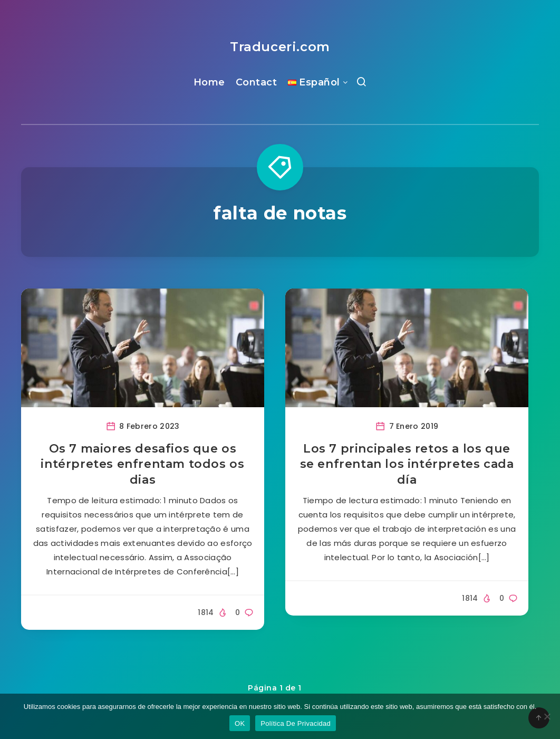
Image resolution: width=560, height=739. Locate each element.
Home (209, 82)
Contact (257, 82)
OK (240, 723)
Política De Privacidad (296, 723)
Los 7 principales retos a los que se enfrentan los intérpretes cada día (407, 464)
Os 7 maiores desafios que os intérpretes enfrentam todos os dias (142, 464)
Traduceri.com (280, 47)
